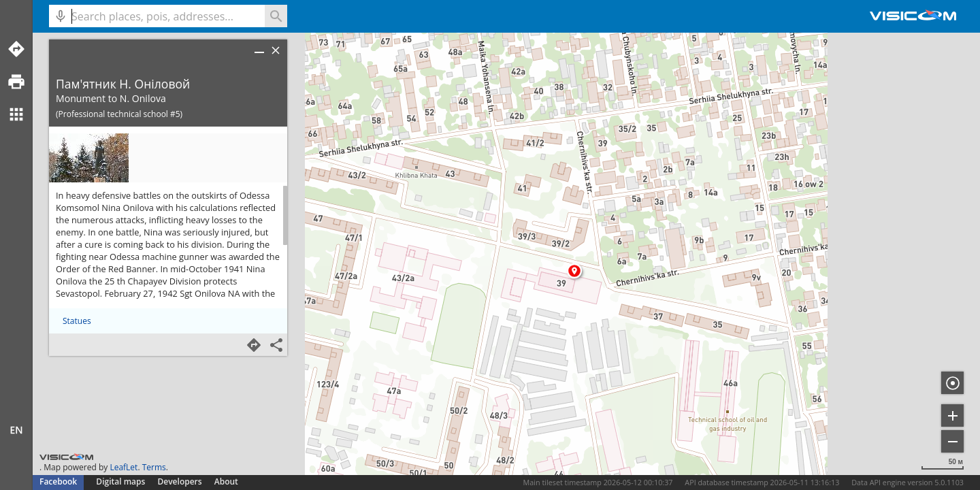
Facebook (58, 481)
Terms (154, 467)
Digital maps (121, 481)
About (226, 481)
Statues (77, 321)
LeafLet (124, 467)
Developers (180, 481)
